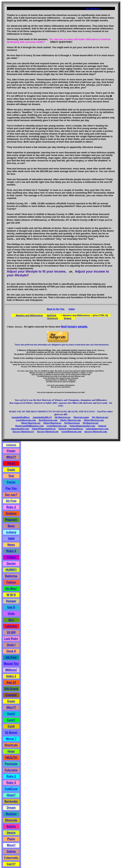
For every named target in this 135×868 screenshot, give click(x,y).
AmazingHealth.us (21, 417)
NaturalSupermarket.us (44, 429)
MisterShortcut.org (31, 423)
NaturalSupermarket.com (82, 426)
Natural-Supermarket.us (71, 429)
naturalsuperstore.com (97, 429)
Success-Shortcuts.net (48, 431)
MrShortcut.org (62, 417)
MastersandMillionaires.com (29, 426)
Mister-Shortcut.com (70, 420)
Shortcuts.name (81, 417)
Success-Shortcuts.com (96, 431)
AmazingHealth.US (42, 417)
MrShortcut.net (72, 423)
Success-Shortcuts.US (23, 431)
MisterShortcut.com (94, 420)
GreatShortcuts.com (26, 420)
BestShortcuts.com (48, 420)
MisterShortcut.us (52, 423)
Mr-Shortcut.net (100, 417)
